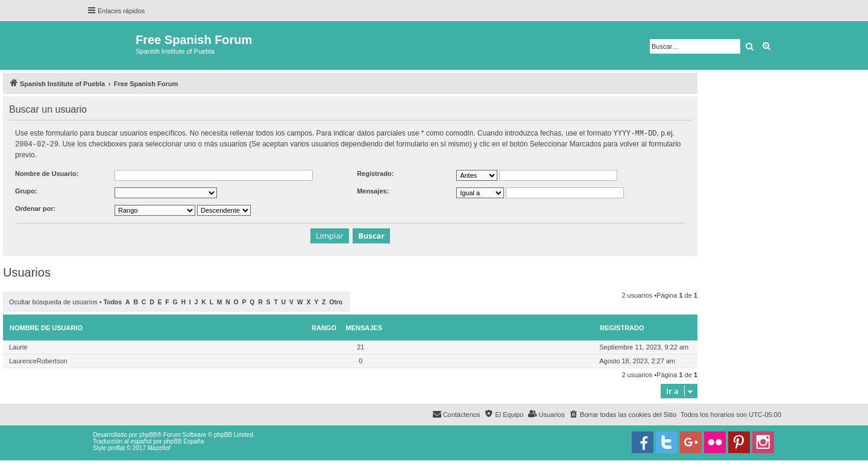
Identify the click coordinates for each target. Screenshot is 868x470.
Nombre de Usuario (46, 327)
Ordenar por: (35, 207)
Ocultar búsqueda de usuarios (53, 301)
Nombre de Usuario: (47, 172)
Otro (336, 301)
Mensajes (364, 327)
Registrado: (375, 172)
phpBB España (184, 440)
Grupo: (26, 190)
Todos (113, 301)
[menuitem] (623, 413)
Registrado (622, 327)
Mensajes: (373, 190)
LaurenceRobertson (38, 360)
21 (360, 346)
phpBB (148, 434)
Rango (324, 327)
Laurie (18, 346)
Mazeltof (159, 447)
